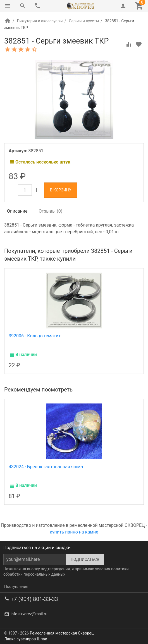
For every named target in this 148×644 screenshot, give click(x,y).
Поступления (16, 587)
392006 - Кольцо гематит (35, 336)
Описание (17, 211)
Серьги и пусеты (84, 21)
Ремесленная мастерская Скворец (62, 633)
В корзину (61, 190)
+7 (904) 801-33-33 (34, 599)
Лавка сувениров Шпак (26, 639)
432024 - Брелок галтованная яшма (46, 467)
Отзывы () (51, 211)
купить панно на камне (74, 532)
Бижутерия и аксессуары (40, 21)
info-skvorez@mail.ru (29, 614)
